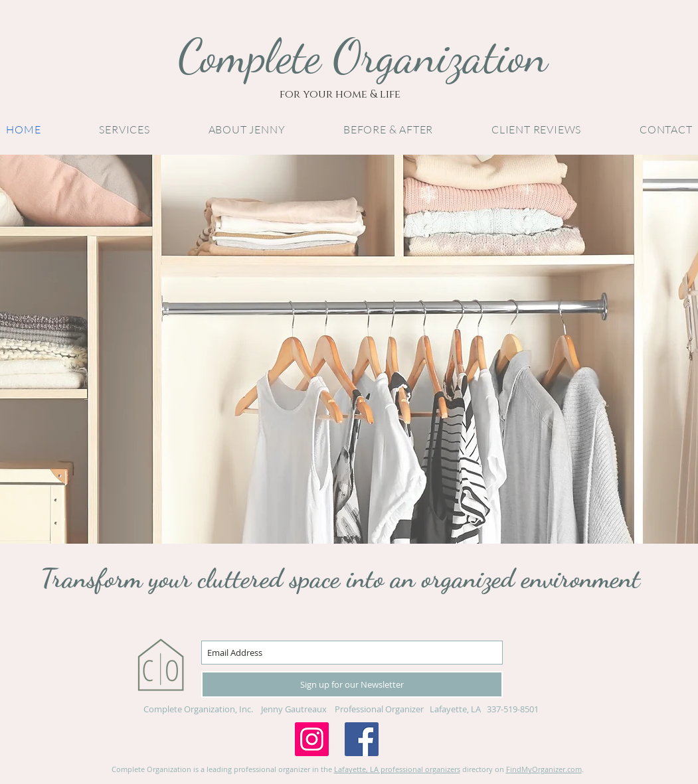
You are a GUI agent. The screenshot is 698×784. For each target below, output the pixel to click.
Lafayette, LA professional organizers (397, 769)
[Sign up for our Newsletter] (352, 684)
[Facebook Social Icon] (362, 739)
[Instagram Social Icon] (312, 739)
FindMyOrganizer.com (544, 769)
